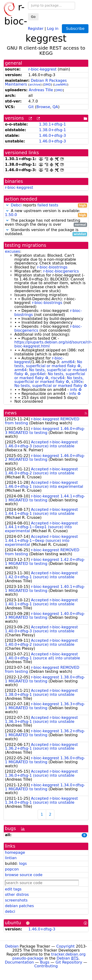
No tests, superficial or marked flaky (48, 364)
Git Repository (69, 962)
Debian (12, 946)
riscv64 (58, 378)
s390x (77, 382)
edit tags (13, 889)
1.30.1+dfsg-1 (53, 124)
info (74, 390)
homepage (15, 852)
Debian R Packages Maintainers (36, 83)
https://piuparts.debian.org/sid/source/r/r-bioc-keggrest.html (53, 344)
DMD (47, 85)
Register (36, 28)
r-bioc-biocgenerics (61, 271)
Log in (53, 28)
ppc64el (38, 374)
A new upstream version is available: (46, 213)
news (11, 413)
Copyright (65, 946)
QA (55, 107)
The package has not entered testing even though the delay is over (46, 223)
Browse (43, 107)
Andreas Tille (41, 90)
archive (35, 85)
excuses (12, 251)
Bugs (45, 962)
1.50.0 (11, 215)
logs (23, 864)
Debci (16, 205)
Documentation (19, 962)
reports (46, 205)
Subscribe (75, 29)
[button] (7, 205)
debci (10, 911)
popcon (12, 869)
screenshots (16, 900)
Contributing (46, 966)
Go (33, 17)
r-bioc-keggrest (42, 69)
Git (31, 107)
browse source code (24, 875)
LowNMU (61, 85)
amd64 (68, 362)
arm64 (20, 370)
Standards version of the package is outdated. (46, 232)
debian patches (19, 906)
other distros (17, 895)
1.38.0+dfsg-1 (53, 130)
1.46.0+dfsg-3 (53, 136)
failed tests (48, 205)
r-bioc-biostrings (52, 267)
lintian (11, 858)
